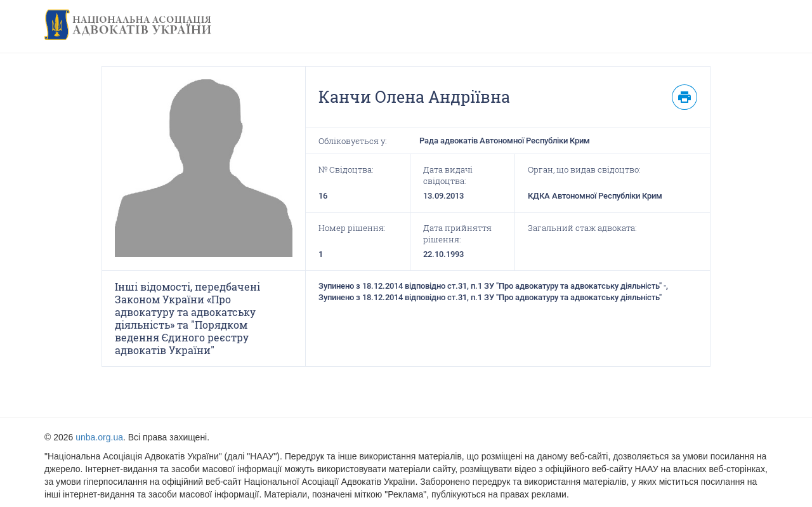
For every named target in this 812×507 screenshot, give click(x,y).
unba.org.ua (99, 437)
